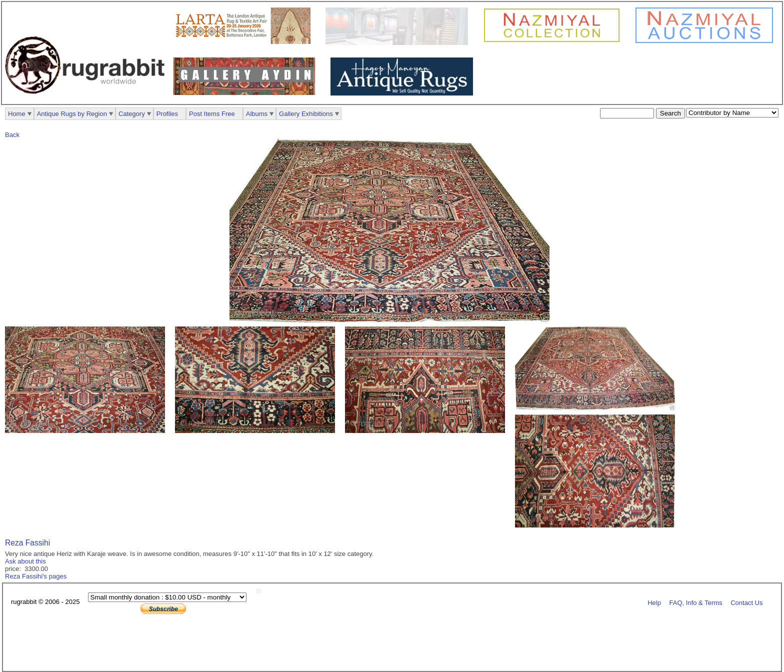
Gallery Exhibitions (306, 114)
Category (132, 114)
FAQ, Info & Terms (696, 602)
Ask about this (25, 561)
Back (12, 135)
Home (17, 114)
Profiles (167, 114)
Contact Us (746, 602)
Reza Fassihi (27, 543)
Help (654, 602)
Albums (257, 114)
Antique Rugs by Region (72, 114)
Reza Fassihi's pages (36, 576)
